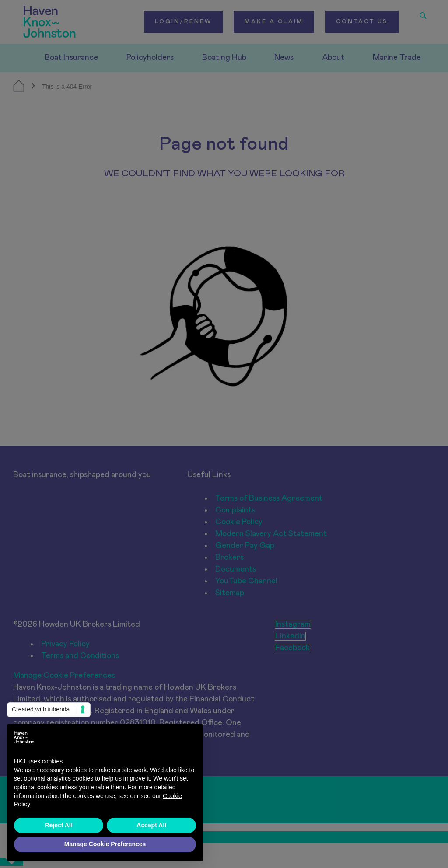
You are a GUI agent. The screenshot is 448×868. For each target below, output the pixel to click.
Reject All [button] (58, 825)
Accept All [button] (151, 825)
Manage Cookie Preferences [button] (105, 844)
